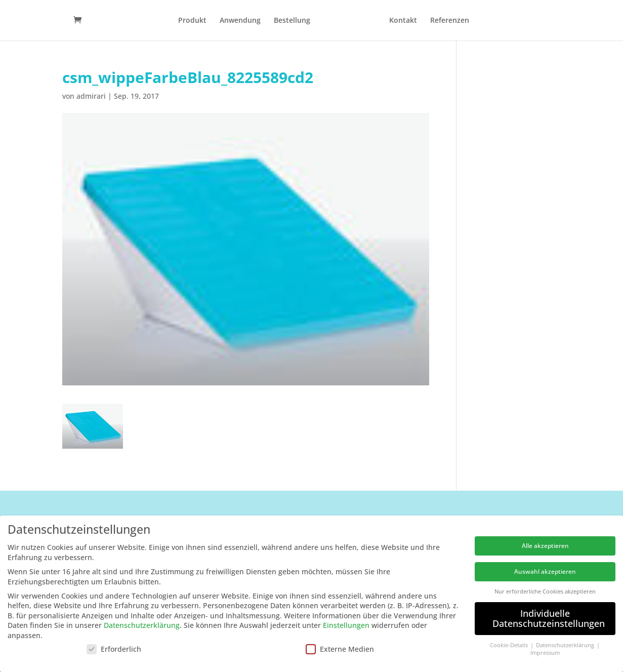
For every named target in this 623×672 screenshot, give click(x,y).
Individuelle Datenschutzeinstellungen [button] (549, 618)
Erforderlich (114, 649)
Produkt (192, 21)
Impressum (545, 653)
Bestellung (292, 21)
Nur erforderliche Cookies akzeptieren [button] (545, 591)
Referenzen (450, 21)
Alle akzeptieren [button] (545, 546)
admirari (91, 96)
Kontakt (403, 21)
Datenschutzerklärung (142, 625)
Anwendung (240, 21)
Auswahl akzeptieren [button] (545, 571)
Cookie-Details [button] (510, 645)
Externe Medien (340, 649)
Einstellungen (346, 625)
